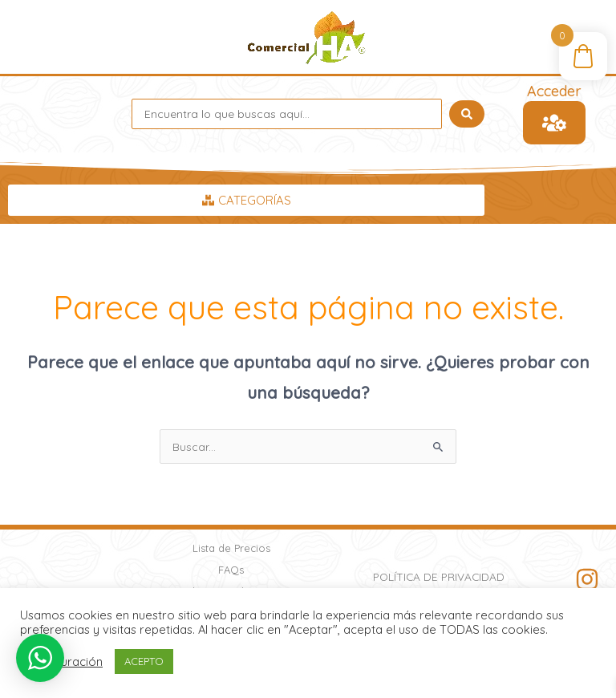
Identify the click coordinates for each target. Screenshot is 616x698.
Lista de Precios (231, 548)
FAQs (231, 570)
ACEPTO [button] (144, 661)
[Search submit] (467, 114)
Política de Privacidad (439, 576)
